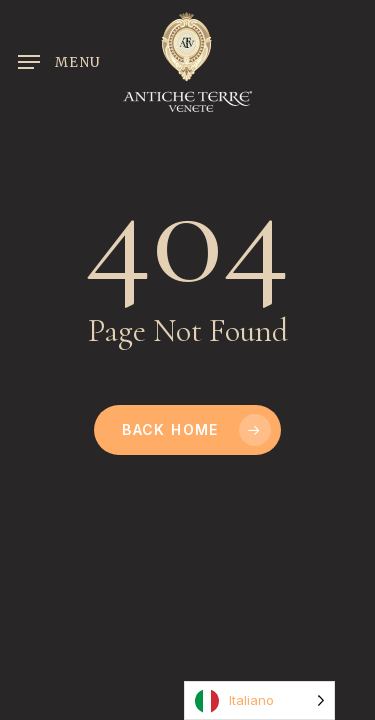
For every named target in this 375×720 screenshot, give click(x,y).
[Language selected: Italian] (259, 700)
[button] (59, 62)
